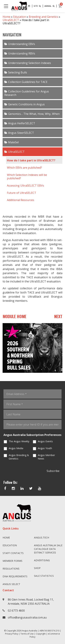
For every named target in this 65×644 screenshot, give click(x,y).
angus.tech (42, 538)
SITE (38, 6)
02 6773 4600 (16, 611)
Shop (37, 568)
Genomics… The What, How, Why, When (34, 114)
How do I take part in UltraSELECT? (31, 160)
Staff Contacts (13, 553)
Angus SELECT (11, 584)
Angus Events (45, 441)
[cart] (60, 6)
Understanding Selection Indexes (30, 63)
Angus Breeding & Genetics (19, 457)
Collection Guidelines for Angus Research (27, 93)
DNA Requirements (15, 576)
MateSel (13, 142)
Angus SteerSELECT (21, 133)
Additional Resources (21, 200)
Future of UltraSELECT (22, 193)
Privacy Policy (12, 634)
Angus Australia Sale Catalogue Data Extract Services (48, 549)
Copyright (41, 634)
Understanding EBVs (22, 44)
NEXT (58, 316)
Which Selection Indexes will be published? (27, 177)
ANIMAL (50, 6)
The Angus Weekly (19, 441)
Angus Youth (45, 448)
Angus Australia (30, 631)
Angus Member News (46, 457)
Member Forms (12, 561)
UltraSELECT (11, 20)
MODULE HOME (14, 316)
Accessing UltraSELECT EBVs (25, 186)
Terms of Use (27, 634)
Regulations (11, 569)
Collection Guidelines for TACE (28, 82)
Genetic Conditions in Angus (26, 104)
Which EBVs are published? (24, 168)
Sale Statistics (44, 576)
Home (6, 17)
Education (20, 17)
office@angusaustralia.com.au (27, 617)
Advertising (42, 560)
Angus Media (16, 448)
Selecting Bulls (18, 72)
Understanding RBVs (22, 53)
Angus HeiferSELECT (22, 123)
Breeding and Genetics (43, 17)
